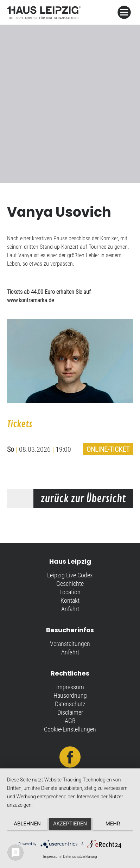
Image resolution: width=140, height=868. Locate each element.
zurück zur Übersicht (83, 499)
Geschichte (70, 584)
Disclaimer (70, 712)
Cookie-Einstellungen (70, 729)
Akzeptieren (70, 824)
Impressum (70, 687)
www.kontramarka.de (30, 300)
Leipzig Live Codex (70, 575)
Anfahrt (70, 609)
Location (70, 592)
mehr (113, 824)
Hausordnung (70, 695)
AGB (70, 721)
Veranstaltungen (70, 644)
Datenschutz (70, 704)
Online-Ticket (108, 449)
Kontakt (70, 600)
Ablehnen (27, 824)
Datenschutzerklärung (80, 857)
